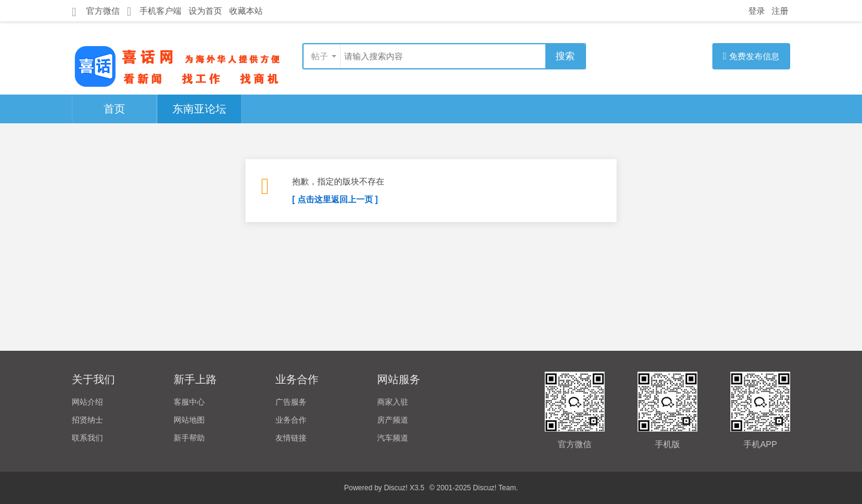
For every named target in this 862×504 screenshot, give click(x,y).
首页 (114, 109)
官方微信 (96, 11)
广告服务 (291, 402)
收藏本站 (246, 11)
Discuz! (395, 488)
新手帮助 (189, 438)
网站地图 (189, 420)
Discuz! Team (494, 488)
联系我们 (87, 438)
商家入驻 (393, 402)
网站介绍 (87, 402)
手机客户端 (154, 11)
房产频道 (393, 420)
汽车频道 (393, 438)
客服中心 (189, 402)
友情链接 (291, 438)
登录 (757, 11)
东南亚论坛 (199, 109)
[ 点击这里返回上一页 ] (335, 199)
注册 (780, 11)
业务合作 (291, 420)
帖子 (320, 56)
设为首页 (205, 11)
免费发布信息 (752, 56)
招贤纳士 (87, 420)
